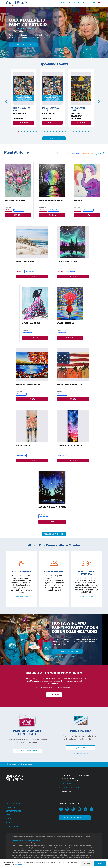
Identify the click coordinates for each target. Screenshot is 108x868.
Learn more (21, 865)
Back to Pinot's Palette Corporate (20, 764)
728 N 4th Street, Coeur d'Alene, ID (26, 28)
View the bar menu (21, 597)
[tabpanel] (24, 98)
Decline (86, 864)
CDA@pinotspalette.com (71, 788)
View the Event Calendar (23, 45)
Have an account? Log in (81, 753)
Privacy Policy (26, 841)
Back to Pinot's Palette (70, 2)
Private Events (13, 808)
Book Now (24, 123)
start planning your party (67, 651)
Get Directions (67, 784)
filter (100, 153)
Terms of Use (16, 841)
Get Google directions (87, 596)
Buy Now (18, 215)
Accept (100, 864)
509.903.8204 (18, 31)
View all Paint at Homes (54, 534)
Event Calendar (13, 804)
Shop (8, 819)
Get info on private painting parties (65, 656)
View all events (54, 138)
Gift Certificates (14, 811)
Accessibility (36, 841)
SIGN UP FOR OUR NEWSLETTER (75, 818)
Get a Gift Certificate (27, 751)
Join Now (81, 748)
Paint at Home (12, 827)
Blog (8, 823)
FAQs (8, 815)
